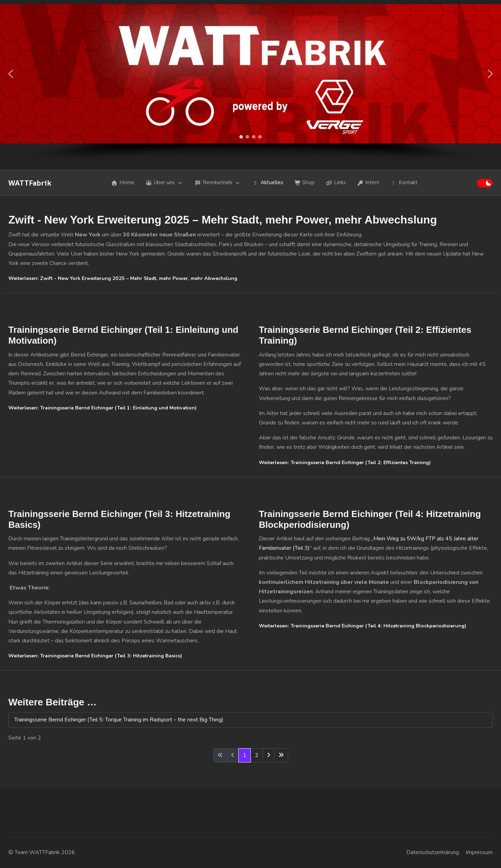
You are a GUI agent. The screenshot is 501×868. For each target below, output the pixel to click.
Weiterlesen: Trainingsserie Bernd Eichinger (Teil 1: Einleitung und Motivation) (102, 408)
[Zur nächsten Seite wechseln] (269, 755)
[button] (11, 74)
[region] (250, 85)
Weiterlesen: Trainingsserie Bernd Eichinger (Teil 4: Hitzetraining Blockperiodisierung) (363, 626)
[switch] (485, 183)
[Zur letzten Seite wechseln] (281, 755)
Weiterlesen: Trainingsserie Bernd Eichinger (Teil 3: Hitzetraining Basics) (95, 656)
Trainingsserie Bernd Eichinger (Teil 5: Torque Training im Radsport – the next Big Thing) (119, 720)
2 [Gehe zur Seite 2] (257, 755)
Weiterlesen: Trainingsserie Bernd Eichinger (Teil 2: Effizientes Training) (345, 463)
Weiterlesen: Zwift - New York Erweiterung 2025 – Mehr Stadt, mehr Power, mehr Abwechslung (123, 278)
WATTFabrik (30, 183)
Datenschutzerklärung (433, 852)
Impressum (479, 852)
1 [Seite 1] (245, 755)
